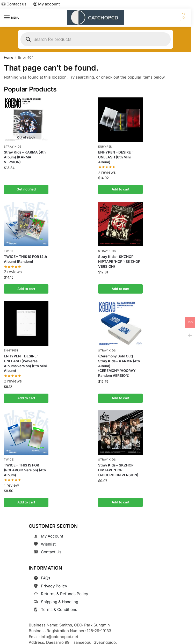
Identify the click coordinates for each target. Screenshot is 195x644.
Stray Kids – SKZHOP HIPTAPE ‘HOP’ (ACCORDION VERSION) (118, 470)
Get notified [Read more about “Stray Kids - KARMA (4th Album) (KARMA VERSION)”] (26, 189)
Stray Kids (13, 147)
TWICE (9, 251)
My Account (52, 536)
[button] (183, 18)
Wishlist (48, 544)
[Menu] (12, 18)
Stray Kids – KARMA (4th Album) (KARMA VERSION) (25, 157)
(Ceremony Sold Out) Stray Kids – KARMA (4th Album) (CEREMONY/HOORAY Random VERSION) (119, 366)
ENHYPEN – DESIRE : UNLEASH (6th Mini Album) (115, 157)
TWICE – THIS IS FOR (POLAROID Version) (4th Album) (25, 470)
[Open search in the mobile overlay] (96, 39)
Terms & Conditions (59, 609)
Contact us (14, 4)
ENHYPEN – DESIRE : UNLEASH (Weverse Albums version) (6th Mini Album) (25, 363)
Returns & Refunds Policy (64, 594)
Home (8, 58)
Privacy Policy (54, 586)
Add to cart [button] (121, 189)
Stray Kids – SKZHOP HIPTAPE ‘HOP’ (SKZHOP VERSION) (119, 261)
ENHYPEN (105, 147)
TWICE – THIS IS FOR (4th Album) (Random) (25, 259)
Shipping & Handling (60, 602)
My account (46, 4)
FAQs (46, 578)
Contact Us (51, 552)
